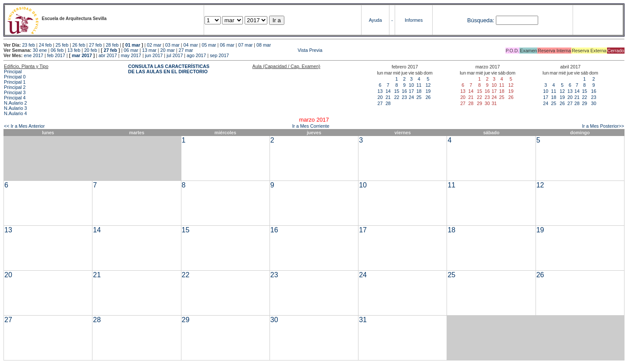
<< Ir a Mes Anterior (24, 126)
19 (428, 91)
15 (397, 91)
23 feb (29, 45)
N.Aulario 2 (15, 103)
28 (388, 103)
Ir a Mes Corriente (311, 126)
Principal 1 (15, 82)
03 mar (172, 45)
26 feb (79, 45)
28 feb (112, 45)
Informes (414, 20)
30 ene (40, 50)
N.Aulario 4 (15, 113)
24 (411, 97)
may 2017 (131, 55)
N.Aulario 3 (15, 108)
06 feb (57, 50)
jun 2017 (154, 55)
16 (404, 91)
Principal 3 (15, 92)
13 (380, 91)
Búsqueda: (481, 20)
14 (388, 91)
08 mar (264, 45)
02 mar (154, 45)
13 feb (74, 50)
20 (380, 97)
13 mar (149, 50)
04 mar (191, 45)
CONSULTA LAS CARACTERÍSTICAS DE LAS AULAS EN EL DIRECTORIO (169, 69)
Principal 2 (15, 87)
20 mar (168, 50)
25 (419, 97)
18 (419, 91)
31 (363, 320)
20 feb (91, 50)
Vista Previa (259, 50)
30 (594, 103)
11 (419, 85)
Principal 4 (15, 98)
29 (584, 103)
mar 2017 (82, 55)
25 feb (62, 45)
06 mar (227, 45)
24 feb (45, 45)
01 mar (133, 45)
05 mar (209, 45)
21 (388, 97)
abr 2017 (108, 55)
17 (411, 91)
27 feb (96, 45)
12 (428, 85)
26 (428, 97)
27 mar (186, 50)
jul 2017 (175, 55)
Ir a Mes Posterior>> (603, 126)
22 (397, 97)
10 (411, 85)
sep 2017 (219, 55)
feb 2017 (56, 55)
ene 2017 (34, 55)
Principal (13, 71)
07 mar (245, 45)
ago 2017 (196, 55)
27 (380, 103)
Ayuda (375, 20)
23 (404, 97)
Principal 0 (15, 77)
